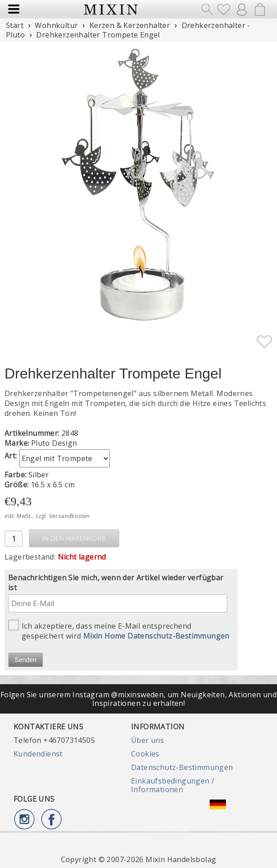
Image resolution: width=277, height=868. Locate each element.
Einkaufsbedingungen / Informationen (173, 785)
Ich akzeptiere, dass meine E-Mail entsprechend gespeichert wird (119, 630)
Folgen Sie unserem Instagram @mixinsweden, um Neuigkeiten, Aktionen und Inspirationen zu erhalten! (138, 699)
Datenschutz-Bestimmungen (182, 767)
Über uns (148, 740)
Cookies (145, 754)
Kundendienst (38, 754)
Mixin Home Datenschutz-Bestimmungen (156, 636)
